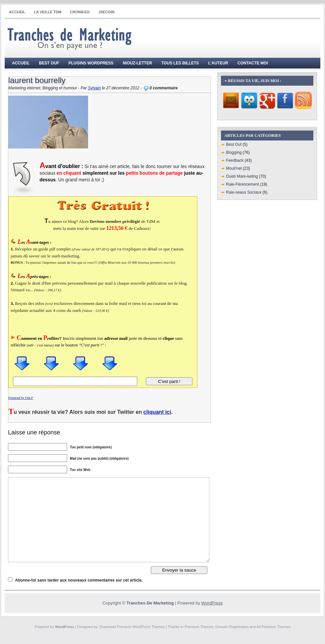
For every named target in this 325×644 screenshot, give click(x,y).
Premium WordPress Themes (141, 627)
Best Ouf (49, 63)
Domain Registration (232, 627)
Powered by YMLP (21, 398)
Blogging (234, 152)
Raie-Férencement (242, 184)
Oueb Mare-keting (242, 176)
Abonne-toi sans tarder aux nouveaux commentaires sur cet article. (79, 580)
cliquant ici (157, 412)
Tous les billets (180, 63)
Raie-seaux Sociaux (244, 192)
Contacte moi (253, 63)
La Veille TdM (48, 12)
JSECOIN (106, 12)
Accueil (17, 12)
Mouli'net (234, 168)
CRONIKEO (80, 12)
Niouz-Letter (137, 63)
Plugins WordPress (91, 63)
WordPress (212, 603)
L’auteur (218, 63)
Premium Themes (199, 627)
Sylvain (94, 88)
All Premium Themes (273, 627)
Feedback (235, 160)
